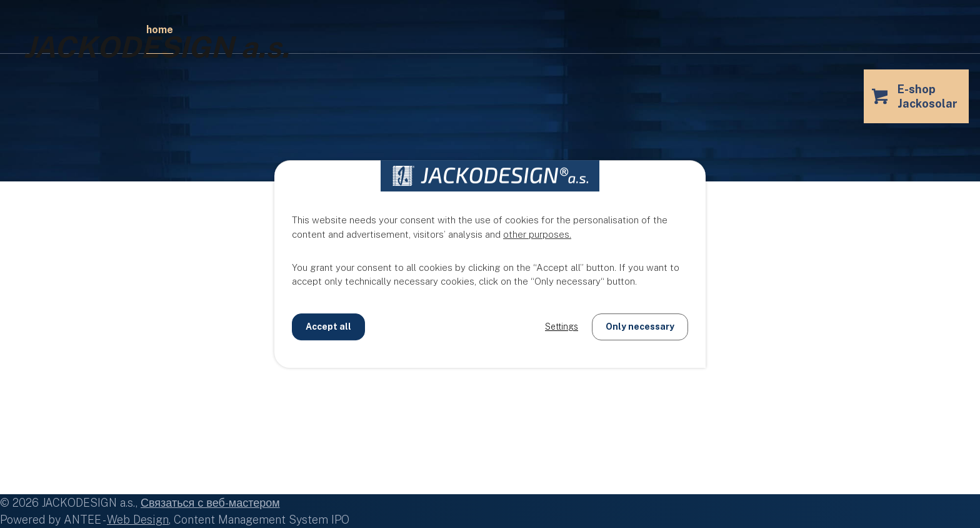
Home (160, 30)
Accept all (328, 327)
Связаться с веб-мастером (210, 503)
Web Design (138, 520)
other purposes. (537, 234)
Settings (562, 327)
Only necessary (640, 327)
